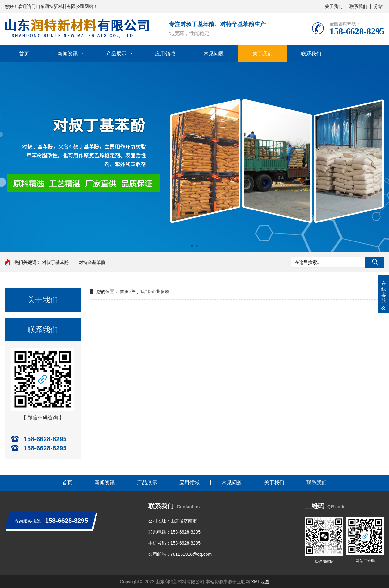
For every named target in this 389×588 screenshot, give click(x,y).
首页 (24, 54)
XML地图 (260, 582)
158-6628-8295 (185, 532)
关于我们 (334, 6)
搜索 (375, 262)
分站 (378, 6)
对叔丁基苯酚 (55, 262)
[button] (192, 246)
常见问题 (214, 54)
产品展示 (116, 54)
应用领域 (165, 54)
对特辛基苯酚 (92, 262)
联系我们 (358, 6)
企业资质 (160, 291)
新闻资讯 (68, 54)
